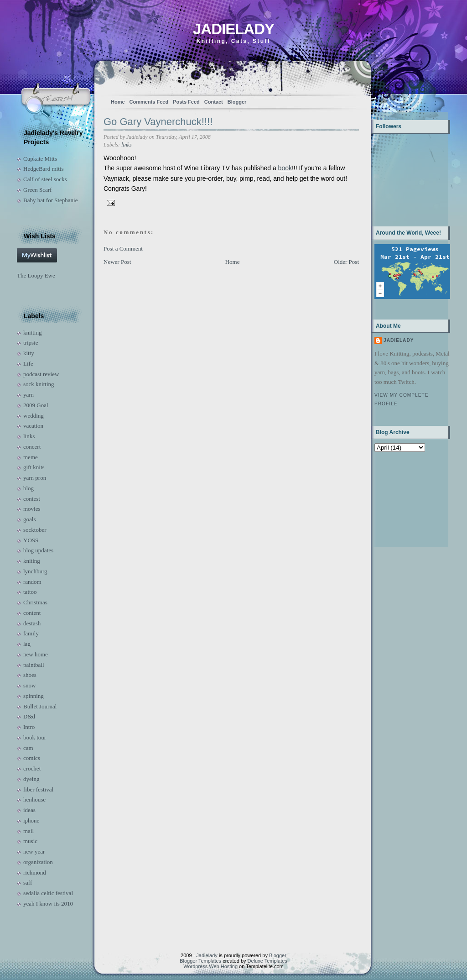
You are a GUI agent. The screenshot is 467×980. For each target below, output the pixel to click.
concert (32, 447)
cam (28, 748)
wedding (34, 416)
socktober (35, 530)
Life (28, 364)
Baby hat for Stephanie (51, 200)
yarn (29, 395)
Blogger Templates (200, 961)
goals (29, 519)
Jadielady (233, 29)
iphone (31, 820)
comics (32, 758)
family (31, 633)
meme (31, 457)
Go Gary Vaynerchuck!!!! (158, 122)
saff (28, 883)
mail (29, 831)
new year (34, 852)
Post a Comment (123, 249)
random (32, 582)
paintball (34, 665)
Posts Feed (186, 102)
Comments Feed (149, 102)
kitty (29, 353)
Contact (214, 102)
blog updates (38, 550)
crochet (32, 768)
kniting (32, 561)
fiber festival (38, 789)
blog (29, 488)
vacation (33, 426)
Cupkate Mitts (40, 159)
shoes (30, 675)
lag (27, 644)
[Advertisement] (403, 499)
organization (38, 862)
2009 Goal (36, 405)
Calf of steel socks (45, 179)
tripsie (31, 343)
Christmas (35, 602)
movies (32, 509)
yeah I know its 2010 (48, 904)
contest (32, 499)
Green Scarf (37, 190)
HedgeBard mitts (43, 169)
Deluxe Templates (267, 961)
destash (32, 623)
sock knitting (39, 384)
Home (118, 102)
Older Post (346, 262)
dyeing (31, 779)
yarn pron (35, 478)
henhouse (34, 799)
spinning (34, 696)
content (32, 613)
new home (36, 654)
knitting (32, 333)
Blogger (237, 102)
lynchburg (35, 571)
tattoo (30, 592)
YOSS (31, 540)
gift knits (34, 467)
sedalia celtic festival (48, 893)
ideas (29, 810)
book (285, 168)
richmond (35, 873)
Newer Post (117, 262)
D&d (29, 716)
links (29, 436)
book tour (35, 737)
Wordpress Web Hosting (210, 966)
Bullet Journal (40, 706)
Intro (29, 727)
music (30, 841)
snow (29, 685)
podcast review (41, 374)
